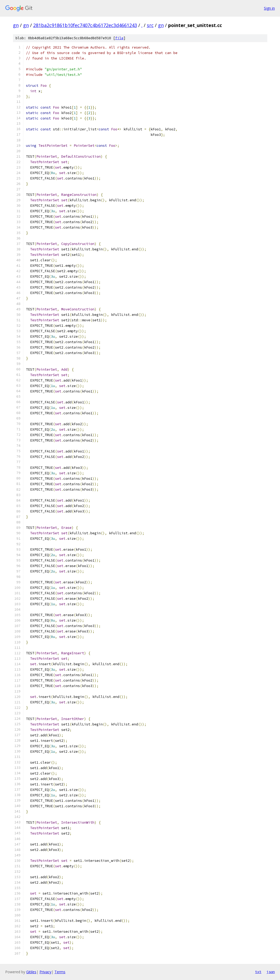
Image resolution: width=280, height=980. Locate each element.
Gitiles (31, 972)
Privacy (45, 972)
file (119, 38)
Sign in (269, 8)
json (271, 972)
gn (16, 25)
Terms (60, 972)
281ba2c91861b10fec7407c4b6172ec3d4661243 (85, 25)
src (150, 25)
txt (258, 972)
